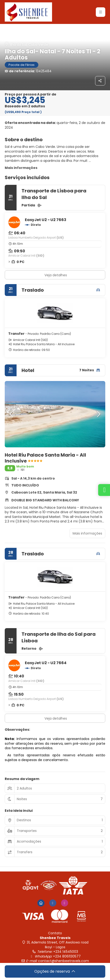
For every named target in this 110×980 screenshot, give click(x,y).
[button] (12, 414)
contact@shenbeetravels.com (64, 961)
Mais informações (21, 168)
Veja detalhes (56, 275)
